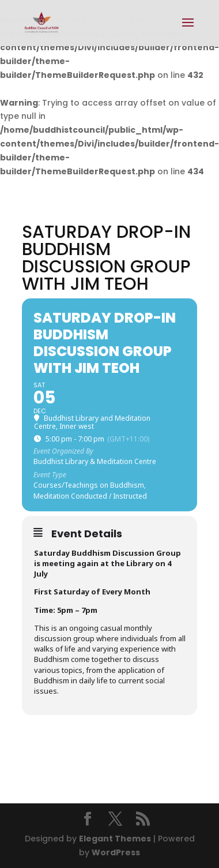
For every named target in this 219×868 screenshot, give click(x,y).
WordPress (116, 852)
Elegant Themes (115, 839)
